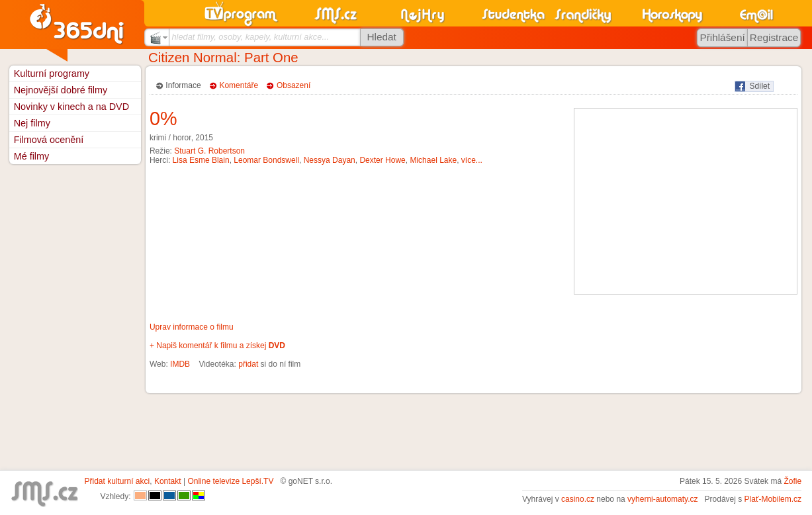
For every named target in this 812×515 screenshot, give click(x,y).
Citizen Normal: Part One (223, 58)
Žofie (792, 481)
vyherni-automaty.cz (662, 499)
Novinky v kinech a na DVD (71, 107)
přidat (248, 364)
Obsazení (293, 85)
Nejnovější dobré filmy (61, 90)
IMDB (180, 364)
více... (472, 160)
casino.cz (578, 499)
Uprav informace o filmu (192, 327)
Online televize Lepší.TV (230, 481)
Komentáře (239, 85)
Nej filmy (32, 123)
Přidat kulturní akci (117, 481)
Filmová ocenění (49, 140)
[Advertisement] (686, 201)
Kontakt (168, 481)
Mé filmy (32, 156)
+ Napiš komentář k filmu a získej (217, 346)
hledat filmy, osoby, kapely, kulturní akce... (250, 37)
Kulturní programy (52, 73)
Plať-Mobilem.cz (773, 499)
